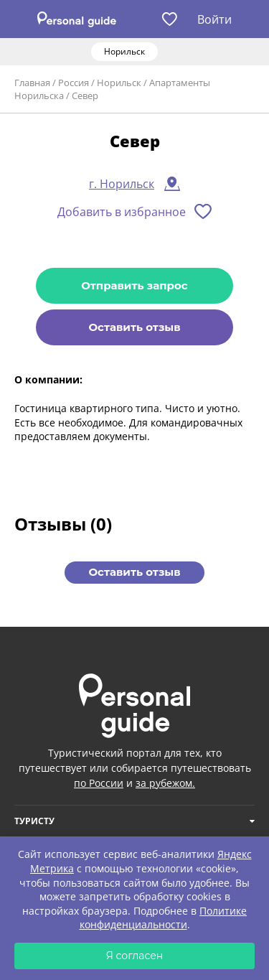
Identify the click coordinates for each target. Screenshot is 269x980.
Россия (74, 83)
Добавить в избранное (122, 212)
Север (85, 95)
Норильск (119, 83)
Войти (214, 19)
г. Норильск (122, 184)
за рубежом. (165, 783)
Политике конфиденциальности (164, 918)
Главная (32, 83)
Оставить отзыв (134, 327)
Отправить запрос (134, 285)
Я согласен (135, 956)
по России (99, 783)
